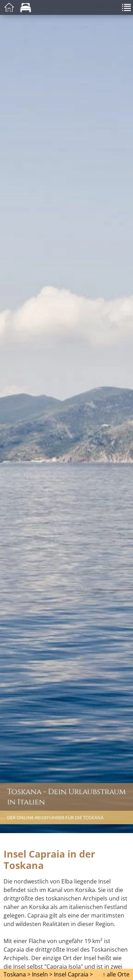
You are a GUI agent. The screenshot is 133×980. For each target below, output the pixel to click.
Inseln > (42, 974)
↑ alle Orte (116, 974)
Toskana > (17, 974)
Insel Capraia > (73, 974)
